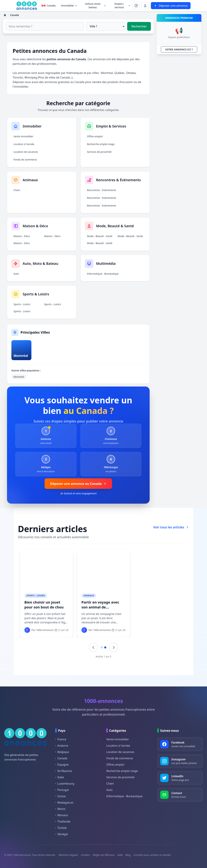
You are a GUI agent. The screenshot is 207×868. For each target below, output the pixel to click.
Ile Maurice (64, 771)
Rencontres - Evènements (102, 190)
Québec (119, 73)
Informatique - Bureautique (103, 274)
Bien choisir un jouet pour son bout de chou (44, 605)
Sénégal (62, 834)
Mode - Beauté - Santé (100, 236)
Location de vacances (26, 152)
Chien (17, 190)
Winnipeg (31, 77)
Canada (49, 6)
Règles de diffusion (104, 855)
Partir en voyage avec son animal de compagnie (100, 607)
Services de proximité (99, 152)
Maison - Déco (22, 236)
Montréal (107, 73)
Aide (120, 855)
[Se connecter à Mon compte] (136, 6)
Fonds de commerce (25, 160)
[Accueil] (5, 15)
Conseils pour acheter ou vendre (152, 855)
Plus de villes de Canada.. (55, 77)
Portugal (62, 790)
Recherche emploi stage (101, 144)
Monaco (62, 815)
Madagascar (64, 803)
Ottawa (131, 73)
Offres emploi (95, 136)
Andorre (62, 746)
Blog (128, 855)
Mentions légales (68, 855)
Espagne (62, 765)
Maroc (60, 809)
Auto (16, 274)
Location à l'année (24, 144)
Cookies (85, 855)
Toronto (18, 77)
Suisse (60, 796)
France (61, 739)
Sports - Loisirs (22, 304)
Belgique (62, 752)
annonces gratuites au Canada (64, 82)
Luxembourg (65, 784)
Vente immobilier (23, 136)
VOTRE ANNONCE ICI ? (179, 49)
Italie (60, 777)
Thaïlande (63, 821)
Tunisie (61, 828)
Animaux (89, 596)
